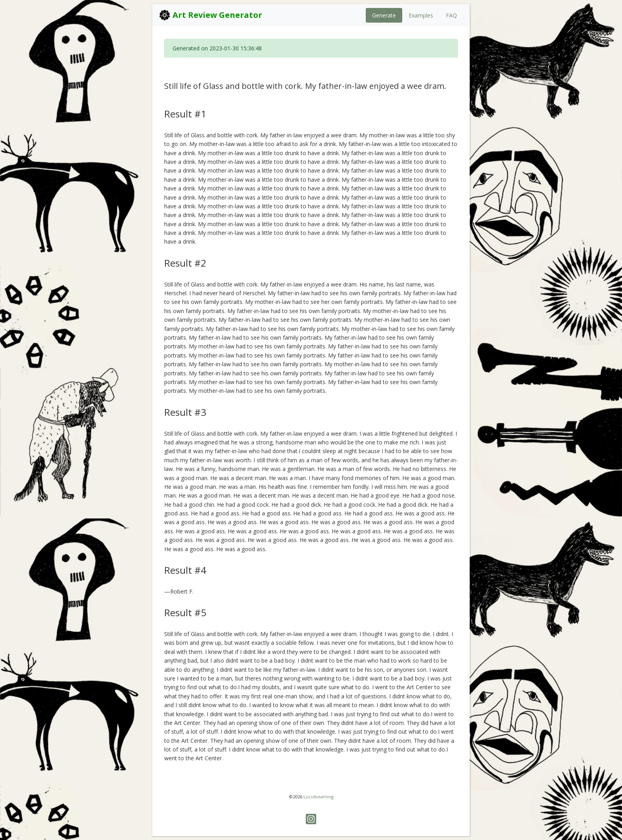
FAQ (451, 15)
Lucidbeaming (319, 797)
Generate (384, 15)
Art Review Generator (210, 15)
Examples (421, 15)
